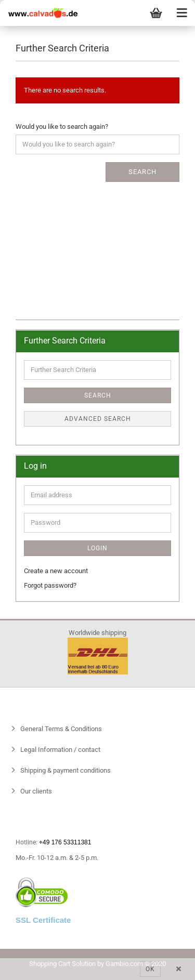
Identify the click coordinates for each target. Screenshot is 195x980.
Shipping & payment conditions (65, 770)
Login (97, 548)
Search (142, 172)
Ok (150, 969)
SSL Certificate (43, 920)
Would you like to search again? (62, 127)
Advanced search (98, 419)
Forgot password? (50, 585)
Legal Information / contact (60, 750)
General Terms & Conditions (60, 729)
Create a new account (56, 571)
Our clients (35, 791)
